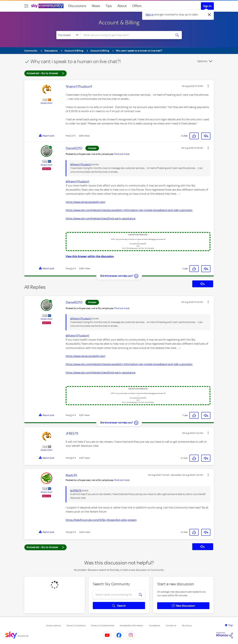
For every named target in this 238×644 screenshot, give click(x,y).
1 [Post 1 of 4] (71, 136)
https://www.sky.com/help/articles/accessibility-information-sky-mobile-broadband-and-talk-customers (129, 210)
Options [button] (202, 61)
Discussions (77, 6)
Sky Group (187, 625)
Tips (109, 6)
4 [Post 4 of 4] (71, 532)
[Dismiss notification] (209, 15)
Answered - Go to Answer (45, 73)
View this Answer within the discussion (90, 256)
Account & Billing (119, 22)
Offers (137, 6)
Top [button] (230, 625)
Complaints (154, 625)
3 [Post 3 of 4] (71, 458)
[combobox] (126, 35)
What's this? (47, 103)
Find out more (122, 154)
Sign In (207, 6)
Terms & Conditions (76, 625)
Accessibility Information (131, 625)
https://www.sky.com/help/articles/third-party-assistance (101, 218)
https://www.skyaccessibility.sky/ (85, 202)
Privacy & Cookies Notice (103, 625)
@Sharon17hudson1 (81, 165)
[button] (208, 86)
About (122, 6)
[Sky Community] (47, 6)
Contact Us (171, 625)
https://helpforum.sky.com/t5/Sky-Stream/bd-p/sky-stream (101, 520)
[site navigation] (26, 6)
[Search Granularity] (69, 35)
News (96, 6)
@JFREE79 (76, 491)
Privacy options (53, 625)
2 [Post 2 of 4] (71, 268)
